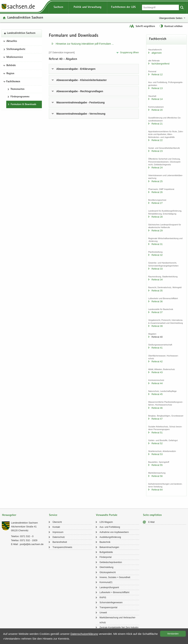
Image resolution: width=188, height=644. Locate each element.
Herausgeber (9, 515)
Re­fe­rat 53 (157, 454)
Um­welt (103, 613)
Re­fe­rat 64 (157, 490)
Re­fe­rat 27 (157, 203)
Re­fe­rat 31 (157, 244)
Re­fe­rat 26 (157, 192)
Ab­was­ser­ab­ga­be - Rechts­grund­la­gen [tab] (80, 91)
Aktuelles (12, 41)
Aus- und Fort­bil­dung (110, 527)
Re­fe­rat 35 (157, 291)
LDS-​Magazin (106, 522)
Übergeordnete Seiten (171, 18)
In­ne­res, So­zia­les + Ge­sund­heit (115, 577)
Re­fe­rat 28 (157, 217)
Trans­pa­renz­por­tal (108, 607)
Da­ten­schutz (59, 537)
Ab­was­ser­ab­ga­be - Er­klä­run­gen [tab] (76, 69)
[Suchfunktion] (161, 7)
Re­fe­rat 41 (157, 348)
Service (53, 515)
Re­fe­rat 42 (157, 361)
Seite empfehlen (152, 515)
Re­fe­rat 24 (157, 168)
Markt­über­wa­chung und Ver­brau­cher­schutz (118, 620)
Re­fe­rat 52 (157, 443)
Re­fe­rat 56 (157, 476)
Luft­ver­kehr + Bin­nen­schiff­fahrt (114, 592)
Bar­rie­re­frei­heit (60, 542)
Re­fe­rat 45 (157, 394)
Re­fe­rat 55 (157, 465)
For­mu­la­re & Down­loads (23, 104)
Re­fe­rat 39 (157, 326)
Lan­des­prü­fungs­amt (109, 587)
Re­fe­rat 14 (157, 99)
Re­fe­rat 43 (157, 372)
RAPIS (103, 598)
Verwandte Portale (107, 515)
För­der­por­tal (105, 557)
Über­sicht (57, 522)
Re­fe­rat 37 (157, 312)
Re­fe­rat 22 (157, 140)
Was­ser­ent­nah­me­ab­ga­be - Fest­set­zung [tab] (81, 102)
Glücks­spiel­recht (108, 572)
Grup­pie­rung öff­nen (129, 53)
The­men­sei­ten (17, 89)
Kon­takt (56, 527)
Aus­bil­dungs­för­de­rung (110, 537)
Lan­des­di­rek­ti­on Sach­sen (25, 18)
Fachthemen (13, 82)
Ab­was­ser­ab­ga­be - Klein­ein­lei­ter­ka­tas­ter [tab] (82, 80)
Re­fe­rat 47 (157, 419)
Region (10, 74)
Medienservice (15, 57)
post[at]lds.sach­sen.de (32, 544)
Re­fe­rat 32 (157, 255)
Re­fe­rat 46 (157, 408)
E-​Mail (151, 522)
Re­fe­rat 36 (157, 301)
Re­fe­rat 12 (157, 74)
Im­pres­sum (58, 532)
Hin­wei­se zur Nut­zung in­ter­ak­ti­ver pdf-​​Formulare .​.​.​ (85, 44)
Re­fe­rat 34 (157, 280)
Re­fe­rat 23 (157, 151)
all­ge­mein (157, 53)
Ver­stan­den (173, 634)
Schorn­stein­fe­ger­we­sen (111, 602)
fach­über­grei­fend (160, 64)
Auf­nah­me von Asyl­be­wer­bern (114, 532)
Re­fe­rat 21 (157, 124)
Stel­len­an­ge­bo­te (16, 49)
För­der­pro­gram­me (20, 97)
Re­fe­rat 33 (157, 269)
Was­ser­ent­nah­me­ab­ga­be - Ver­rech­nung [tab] (81, 114)
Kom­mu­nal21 (106, 582)
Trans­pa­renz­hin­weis (62, 547)
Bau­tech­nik (105, 542)
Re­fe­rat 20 (157, 110)
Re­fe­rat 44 (157, 383)
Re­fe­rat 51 (157, 433)
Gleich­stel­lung (106, 567)
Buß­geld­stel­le (106, 552)
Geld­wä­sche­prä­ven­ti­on (111, 562)
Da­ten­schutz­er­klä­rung (84, 634)
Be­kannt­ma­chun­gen (109, 547)
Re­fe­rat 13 (157, 88)
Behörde (11, 66)
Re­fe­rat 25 (157, 181)
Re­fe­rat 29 (157, 231)
